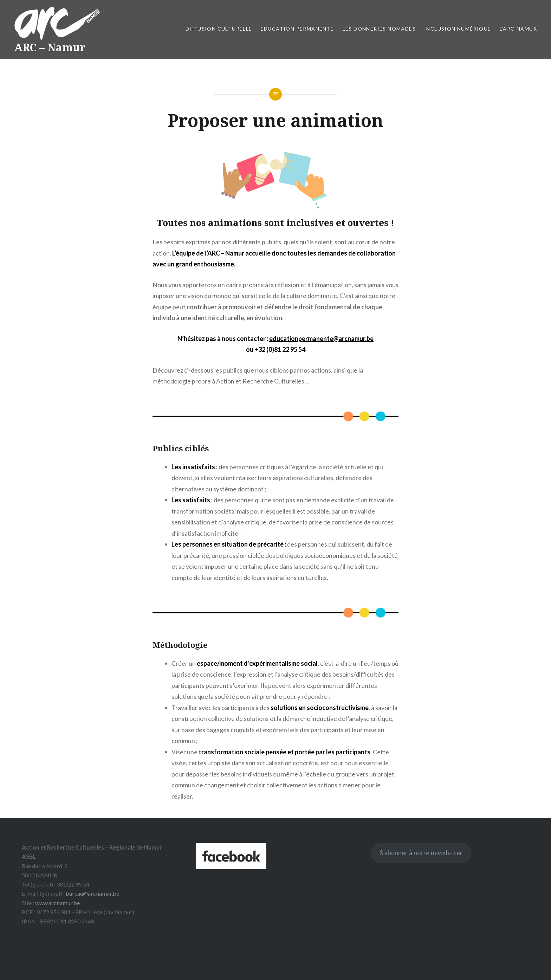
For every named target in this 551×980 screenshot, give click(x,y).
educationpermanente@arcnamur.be (321, 339)
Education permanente (297, 29)
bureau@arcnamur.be (92, 893)
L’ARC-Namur (518, 29)
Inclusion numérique (458, 29)
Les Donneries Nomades (379, 29)
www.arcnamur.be (57, 903)
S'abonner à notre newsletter (421, 853)
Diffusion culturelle (219, 29)
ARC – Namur (50, 47)
